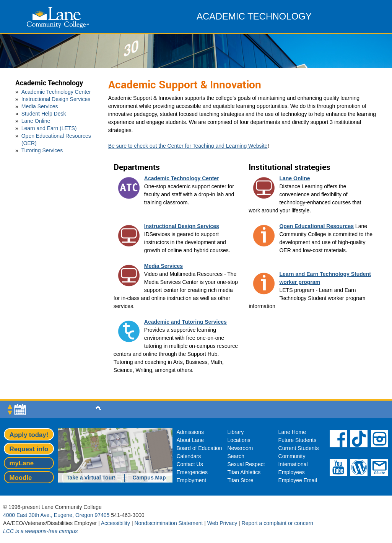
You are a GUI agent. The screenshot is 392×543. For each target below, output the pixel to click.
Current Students (299, 448)
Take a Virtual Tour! (91, 478)
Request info (29, 449)
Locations (239, 440)
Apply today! (29, 435)
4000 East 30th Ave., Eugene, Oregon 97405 (56, 515)
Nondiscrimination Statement (168, 523)
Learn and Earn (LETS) (49, 128)
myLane (22, 463)
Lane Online (36, 121)
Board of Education (199, 448)
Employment (191, 480)
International (293, 464)
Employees (292, 472)
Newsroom (240, 448)
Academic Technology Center (56, 92)
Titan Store (241, 480)
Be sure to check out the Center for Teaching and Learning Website (188, 146)
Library (236, 432)
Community (292, 456)
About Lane (190, 440)
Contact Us (189, 464)
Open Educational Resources (316, 226)
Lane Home (292, 432)
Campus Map (149, 478)
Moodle (21, 478)
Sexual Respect (246, 464)
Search (236, 456)
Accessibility (115, 523)
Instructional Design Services (56, 99)
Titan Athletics (244, 472)
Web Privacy (222, 523)
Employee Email (298, 480)
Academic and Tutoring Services (185, 322)
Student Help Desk (44, 114)
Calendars (189, 456)
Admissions (190, 432)
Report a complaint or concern (278, 523)
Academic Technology (49, 83)
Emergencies (192, 472)
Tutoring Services (42, 150)
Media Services (40, 106)
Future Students (298, 440)
